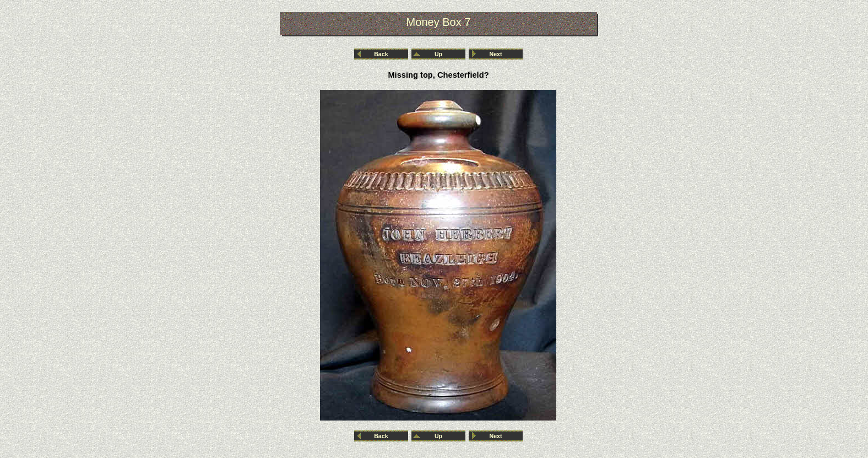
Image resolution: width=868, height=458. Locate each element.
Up (438, 54)
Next (496, 54)
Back (381, 54)
